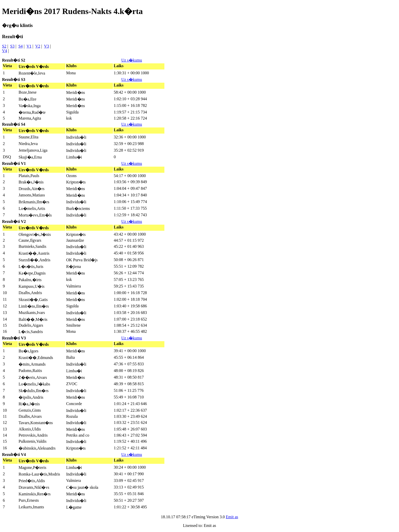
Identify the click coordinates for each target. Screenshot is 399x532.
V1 (29, 46)
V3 (47, 46)
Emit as (232, 517)
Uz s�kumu (132, 60)
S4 (20, 46)
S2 (4, 46)
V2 (38, 46)
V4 (5, 51)
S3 (12, 46)
